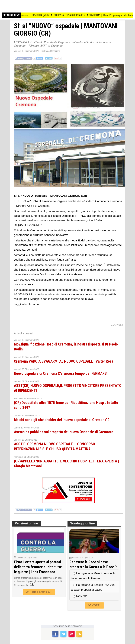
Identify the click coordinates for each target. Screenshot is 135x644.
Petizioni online (26, 523)
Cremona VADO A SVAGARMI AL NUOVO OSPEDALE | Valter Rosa (64, 361)
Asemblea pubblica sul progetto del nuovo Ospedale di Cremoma (64, 432)
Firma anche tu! (39, 592)
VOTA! (94, 605)
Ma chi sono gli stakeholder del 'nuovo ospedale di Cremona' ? (62, 420)
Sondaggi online (82, 523)
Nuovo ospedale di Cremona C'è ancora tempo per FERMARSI (61, 373)
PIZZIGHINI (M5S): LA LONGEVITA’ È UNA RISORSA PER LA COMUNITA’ (68, 15)
